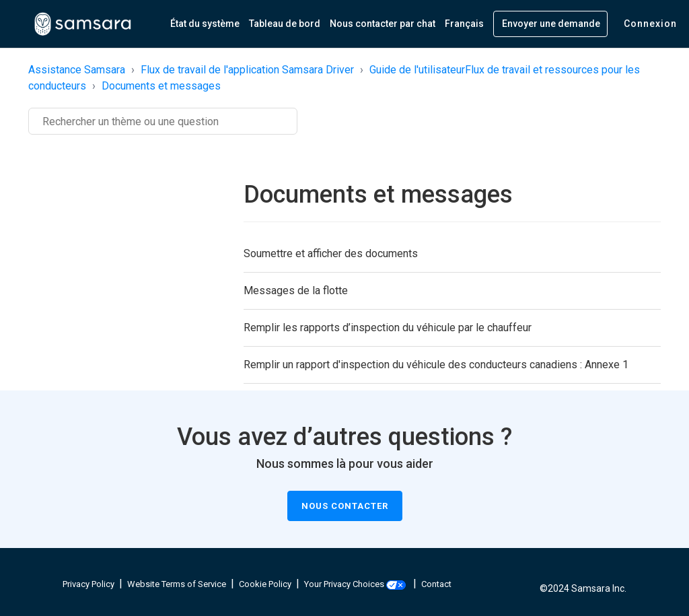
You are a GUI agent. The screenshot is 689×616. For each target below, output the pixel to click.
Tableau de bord (285, 24)
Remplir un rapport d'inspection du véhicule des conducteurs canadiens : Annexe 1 (436, 365)
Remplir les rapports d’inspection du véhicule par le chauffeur (388, 328)
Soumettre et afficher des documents (331, 253)
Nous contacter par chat (383, 24)
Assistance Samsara (77, 70)
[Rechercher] (163, 121)
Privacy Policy (88, 584)
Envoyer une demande (551, 24)
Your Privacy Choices (355, 584)
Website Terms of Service (177, 584)
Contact (436, 584)
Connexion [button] (650, 24)
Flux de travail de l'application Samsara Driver (247, 70)
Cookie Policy (265, 584)
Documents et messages (161, 86)
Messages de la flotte (296, 290)
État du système (205, 24)
